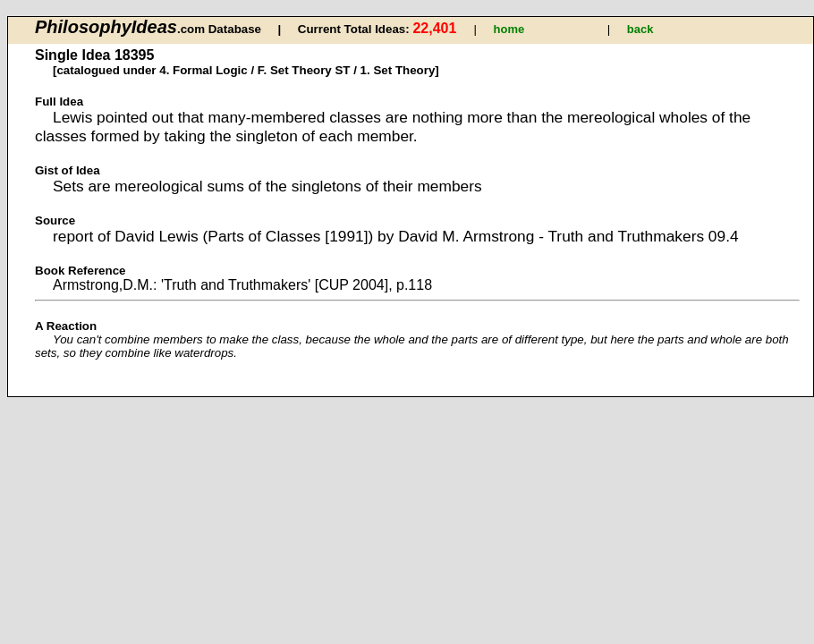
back (640, 29)
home (509, 29)
